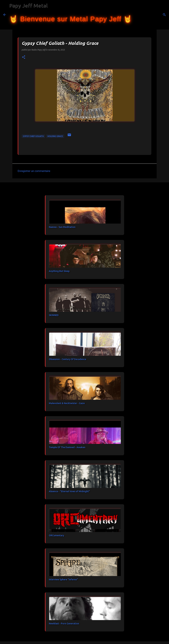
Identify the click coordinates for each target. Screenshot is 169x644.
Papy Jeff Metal (28, 6)
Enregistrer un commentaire (34, 171)
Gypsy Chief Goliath (33, 136)
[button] (24, 57)
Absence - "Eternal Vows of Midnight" (69, 491)
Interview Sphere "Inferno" (63, 579)
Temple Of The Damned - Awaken (67, 447)
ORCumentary (56, 535)
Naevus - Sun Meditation (62, 227)
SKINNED (54, 315)
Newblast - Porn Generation (64, 624)
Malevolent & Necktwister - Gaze (67, 403)
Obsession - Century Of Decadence (68, 359)
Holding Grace (55, 136)
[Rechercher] (137, 15)
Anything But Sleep (59, 271)
